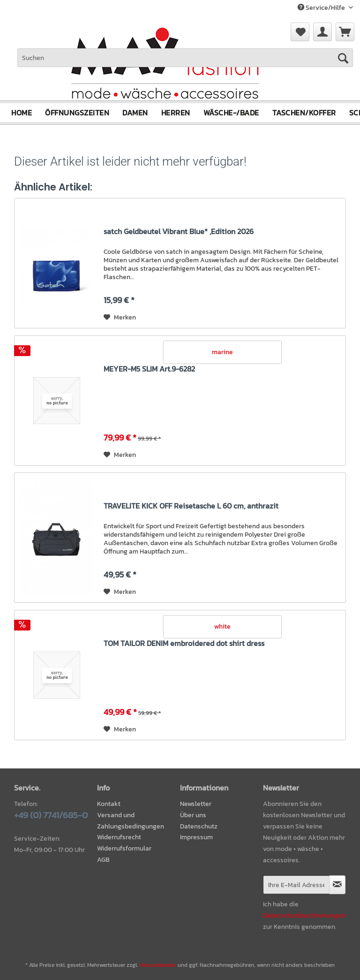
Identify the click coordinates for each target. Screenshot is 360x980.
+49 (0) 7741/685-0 (51, 815)
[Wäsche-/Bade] (231, 113)
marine (222, 352)
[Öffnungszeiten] (77, 113)
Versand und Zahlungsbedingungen (131, 821)
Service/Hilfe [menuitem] (322, 8)
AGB (103, 860)
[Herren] (176, 113)
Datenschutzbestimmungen (304, 915)
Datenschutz (199, 826)
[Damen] (135, 113)
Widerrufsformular (124, 848)
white (222, 627)
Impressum (196, 837)
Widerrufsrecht (119, 837)
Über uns (193, 815)
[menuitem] (345, 32)
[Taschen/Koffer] (304, 113)
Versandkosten (158, 965)
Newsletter (196, 804)
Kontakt (109, 804)
